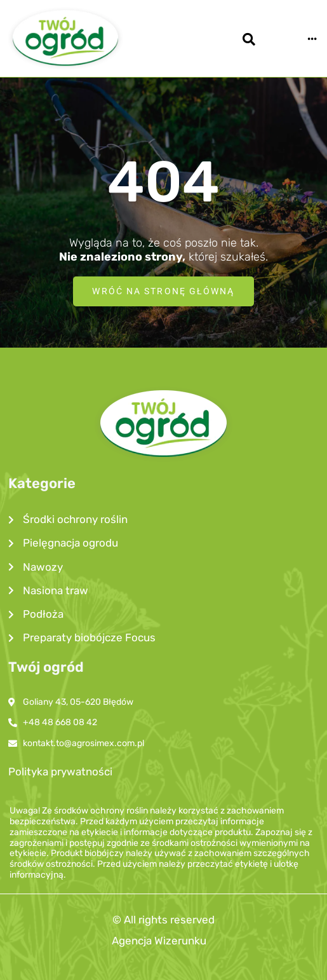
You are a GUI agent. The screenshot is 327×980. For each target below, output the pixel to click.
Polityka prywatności (60, 772)
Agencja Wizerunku (159, 941)
